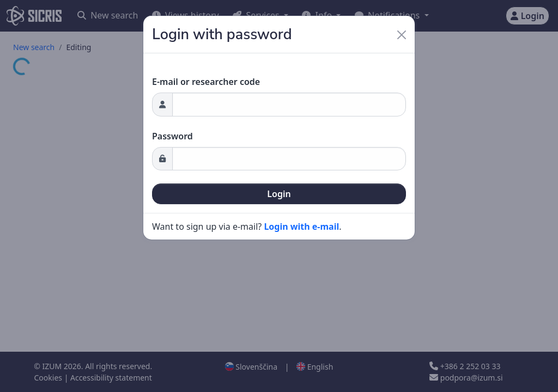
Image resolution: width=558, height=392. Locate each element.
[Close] (402, 35)
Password (172, 136)
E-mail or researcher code (206, 82)
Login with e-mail (301, 226)
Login (279, 194)
